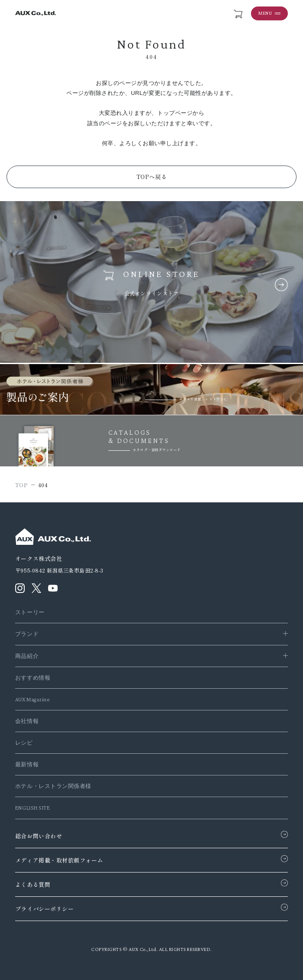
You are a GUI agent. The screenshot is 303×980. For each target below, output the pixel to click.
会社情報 (27, 721)
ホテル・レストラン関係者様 (53, 786)
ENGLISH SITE (33, 808)
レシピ (24, 743)
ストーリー (30, 612)
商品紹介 (27, 656)
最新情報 (27, 764)
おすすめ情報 (33, 678)
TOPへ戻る (151, 177)
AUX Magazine (32, 699)
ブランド (27, 634)
